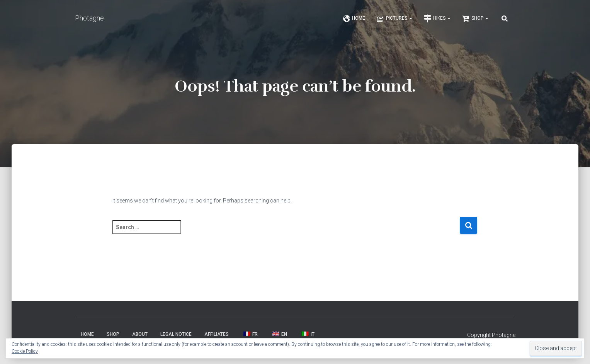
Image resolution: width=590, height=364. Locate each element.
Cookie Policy (25, 351)
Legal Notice (176, 337)
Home (354, 20)
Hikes (437, 20)
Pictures (394, 20)
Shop (475, 20)
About (140, 337)
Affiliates (217, 337)
